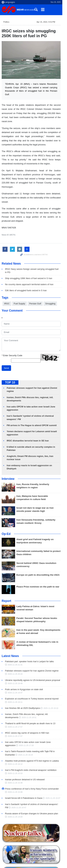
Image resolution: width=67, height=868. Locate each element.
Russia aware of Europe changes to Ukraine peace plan (32, 784)
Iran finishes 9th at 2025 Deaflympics (23, 682)
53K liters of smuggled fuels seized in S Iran (26, 270)
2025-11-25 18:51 (15, 691)
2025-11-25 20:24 (15, 651)
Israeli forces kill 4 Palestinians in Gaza (24, 768)
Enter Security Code (12, 335)
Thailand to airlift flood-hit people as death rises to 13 (30, 697)
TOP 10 (10, 362)
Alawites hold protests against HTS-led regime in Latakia (32, 734)
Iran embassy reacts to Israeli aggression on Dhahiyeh (34, 445)
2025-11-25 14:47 (15, 778)
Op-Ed (6, 511)
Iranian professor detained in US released (25, 753)
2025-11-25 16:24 (15, 728)
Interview (8, 456)
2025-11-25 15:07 (53, 768)
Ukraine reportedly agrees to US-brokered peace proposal (33, 657)
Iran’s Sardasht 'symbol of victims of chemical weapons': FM (33, 774)
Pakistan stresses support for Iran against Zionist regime (32, 647)
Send (6, 348)
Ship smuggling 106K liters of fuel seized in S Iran (29, 258)
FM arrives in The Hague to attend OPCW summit (32, 405)
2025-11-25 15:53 (15, 747)
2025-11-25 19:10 (51, 682)
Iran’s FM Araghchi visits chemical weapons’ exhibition (31, 744)
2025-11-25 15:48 (55, 753)
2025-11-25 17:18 (15, 719)
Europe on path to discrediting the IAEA (38, 552)
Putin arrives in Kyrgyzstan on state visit (24, 666)
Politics (6, 22)
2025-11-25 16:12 (15, 738)
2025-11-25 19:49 (15, 660)
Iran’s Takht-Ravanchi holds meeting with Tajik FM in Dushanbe (35, 725)
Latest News (10, 633)
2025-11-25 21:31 (15, 641)
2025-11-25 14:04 (15, 787)
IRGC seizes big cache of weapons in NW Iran (27, 706)
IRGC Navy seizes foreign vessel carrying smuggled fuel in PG (35, 252)
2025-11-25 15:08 (15, 762)
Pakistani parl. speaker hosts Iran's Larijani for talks (29, 638)
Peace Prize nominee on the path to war (38, 563)
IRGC (7, 284)
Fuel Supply (19, 284)
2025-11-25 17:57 (15, 700)
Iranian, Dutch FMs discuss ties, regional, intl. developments (34, 688)
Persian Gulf (35, 284)
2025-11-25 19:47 (54, 666)
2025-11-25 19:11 (15, 676)
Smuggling (50, 284)
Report (6, 578)
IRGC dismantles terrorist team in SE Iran (28, 421)
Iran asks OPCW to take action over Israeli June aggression (33, 716)
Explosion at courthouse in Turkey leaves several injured (32, 672)
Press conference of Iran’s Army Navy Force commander (32, 759)
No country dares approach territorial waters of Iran (29, 264)
